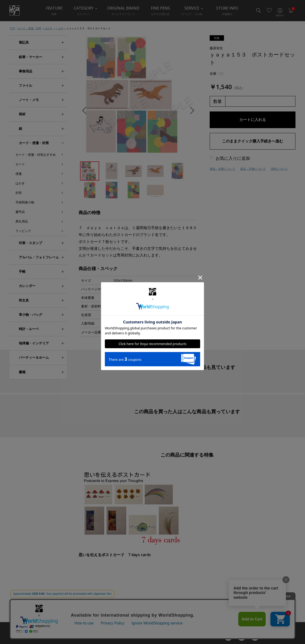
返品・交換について (253, 169)
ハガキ (60, 28)
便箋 (19, 174)
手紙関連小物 (25, 202)
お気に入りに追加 (233, 158)
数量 (218, 101)
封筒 (19, 193)
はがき (48, 28)
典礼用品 (22, 221)
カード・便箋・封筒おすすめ (36, 155)
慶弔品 (20, 212)
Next (190, 111)
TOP (12, 28)
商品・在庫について (223, 169)
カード (20, 164)
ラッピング (23, 231)
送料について (279, 169)
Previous (86, 111)
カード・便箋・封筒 (29, 28)
